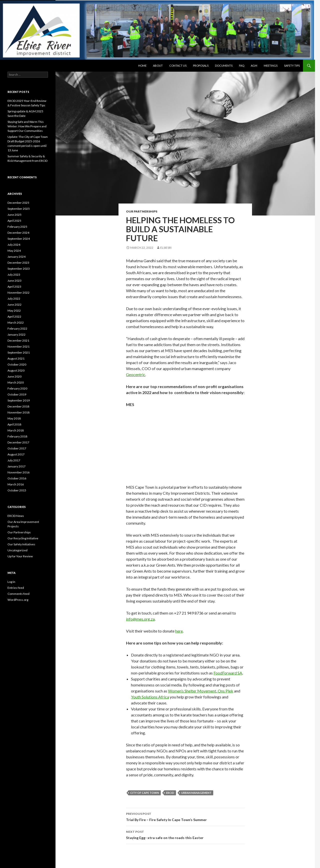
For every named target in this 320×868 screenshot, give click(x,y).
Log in (11, 582)
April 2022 (14, 317)
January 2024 (16, 257)
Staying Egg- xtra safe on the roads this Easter (185, 834)
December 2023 (18, 263)
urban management (196, 793)
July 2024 (14, 245)
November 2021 (18, 346)
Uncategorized (17, 550)
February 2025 (17, 227)
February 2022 (17, 328)
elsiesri (166, 248)
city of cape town (145, 793)
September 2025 (19, 209)
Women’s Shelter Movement (192, 691)
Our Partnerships (142, 211)
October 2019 (17, 394)
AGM (254, 66)
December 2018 (18, 406)
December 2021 (18, 340)
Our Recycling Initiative (23, 538)
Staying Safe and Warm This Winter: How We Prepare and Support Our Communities (27, 126)
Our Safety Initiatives (21, 544)
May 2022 (14, 311)
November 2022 (18, 293)
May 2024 (14, 251)
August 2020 (16, 370)
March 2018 (16, 430)
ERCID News (16, 516)
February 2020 (17, 388)
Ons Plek (225, 691)
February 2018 (17, 436)
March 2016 (16, 484)
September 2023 (19, 269)
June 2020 (14, 376)
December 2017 (18, 442)
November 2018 (18, 412)
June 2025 (14, 215)
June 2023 (14, 281)
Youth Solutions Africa (150, 697)
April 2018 (14, 424)
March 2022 (16, 323)
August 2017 (16, 454)
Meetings (271, 66)
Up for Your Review (20, 556)
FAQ (242, 66)
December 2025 (18, 203)
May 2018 (14, 418)
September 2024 (19, 239)
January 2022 (16, 334)
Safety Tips (292, 66)
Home (142, 66)
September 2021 (19, 352)
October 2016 (17, 478)
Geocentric (136, 374)
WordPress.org (18, 600)
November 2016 (18, 472)
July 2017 (14, 460)
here (179, 631)
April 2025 (14, 221)
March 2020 (16, 382)
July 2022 (14, 299)
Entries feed (16, 588)
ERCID (170, 793)
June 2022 (14, 305)
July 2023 (14, 275)
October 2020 (17, 364)
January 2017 (16, 466)
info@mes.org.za (140, 619)
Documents (224, 66)
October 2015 (17, 490)
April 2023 (14, 287)
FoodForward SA (228, 673)
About (158, 66)
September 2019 (19, 400)
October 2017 (17, 448)
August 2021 (16, 358)
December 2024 (18, 233)
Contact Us (178, 66)
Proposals (201, 66)
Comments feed (18, 594)
